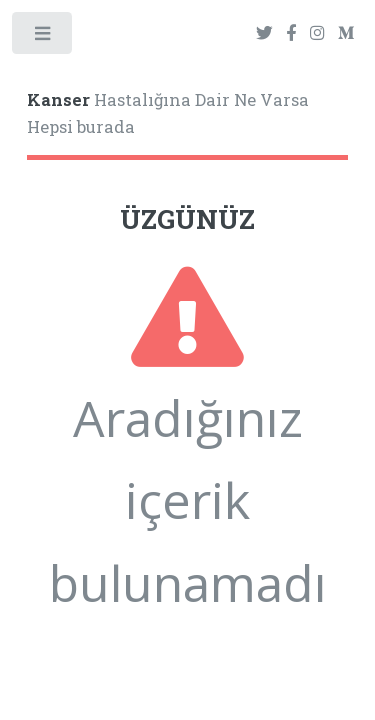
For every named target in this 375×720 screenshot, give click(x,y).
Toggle (43, 37)
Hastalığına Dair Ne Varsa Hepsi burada (168, 114)
